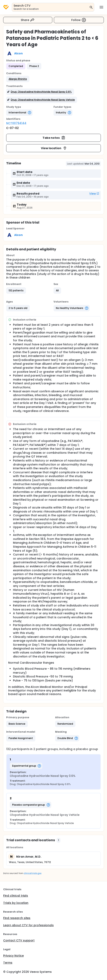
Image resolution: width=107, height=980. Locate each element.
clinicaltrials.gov (33, 873)
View (94, 194)
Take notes (54, 138)
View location (54, 148)
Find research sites (17, 918)
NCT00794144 (16, 123)
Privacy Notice (13, 956)
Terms (8, 963)
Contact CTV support (19, 940)
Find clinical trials (16, 896)
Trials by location (16, 903)
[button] (18, 79)
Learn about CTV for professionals (28, 925)
